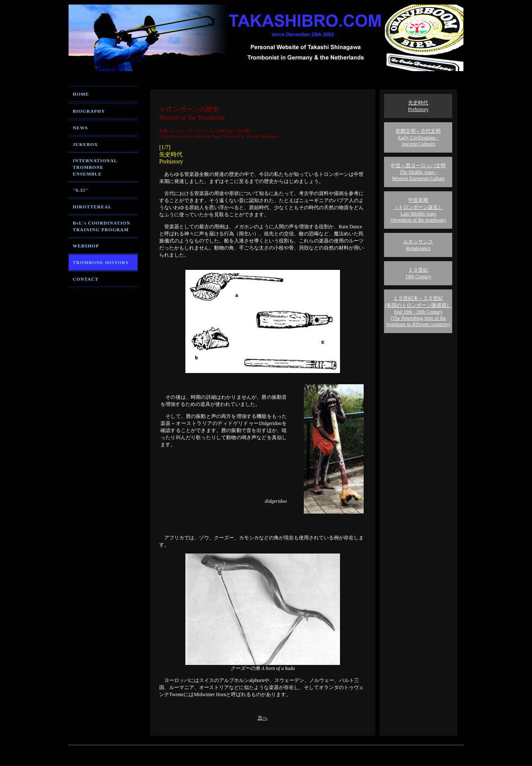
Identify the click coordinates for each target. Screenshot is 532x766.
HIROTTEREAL (92, 207)
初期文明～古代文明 (418, 137)
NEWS (80, 128)
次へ (263, 718)
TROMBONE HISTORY (101, 262)
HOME (81, 94)
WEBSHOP (86, 246)
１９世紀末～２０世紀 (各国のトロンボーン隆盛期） (418, 311)
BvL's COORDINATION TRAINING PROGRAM (101, 226)
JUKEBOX (85, 144)
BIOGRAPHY (89, 111)
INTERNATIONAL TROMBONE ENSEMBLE (95, 167)
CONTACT (86, 279)
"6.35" (81, 190)
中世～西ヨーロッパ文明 (418, 172)
